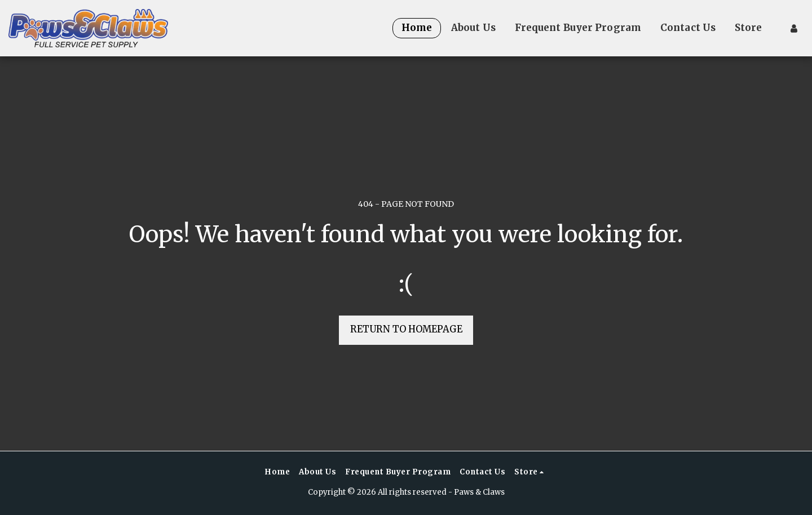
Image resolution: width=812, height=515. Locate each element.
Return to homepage (406, 329)
